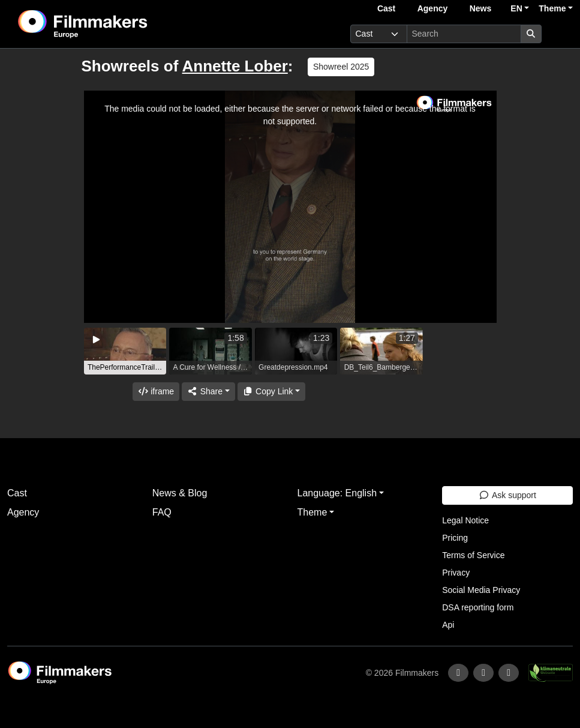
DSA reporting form (478, 607)
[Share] (208, 392)
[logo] (112, 24)
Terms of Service (473, 555)
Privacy (456, 573)
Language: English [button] (337, 493)
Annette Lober (235, 66)
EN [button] (516, 8)
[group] (125, 351)
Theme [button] (552, 8)
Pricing (455, 538)
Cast (386, 8)
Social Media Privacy (481, 590)
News (481, 8)
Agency (433, 8)
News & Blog (180, 493)
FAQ (162, 512)
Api (448, 625)
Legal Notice (465, 520)
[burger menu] (560, 34)
